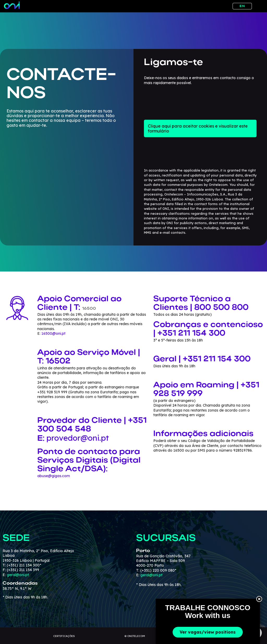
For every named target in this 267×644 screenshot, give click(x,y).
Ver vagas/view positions (208, 632)
